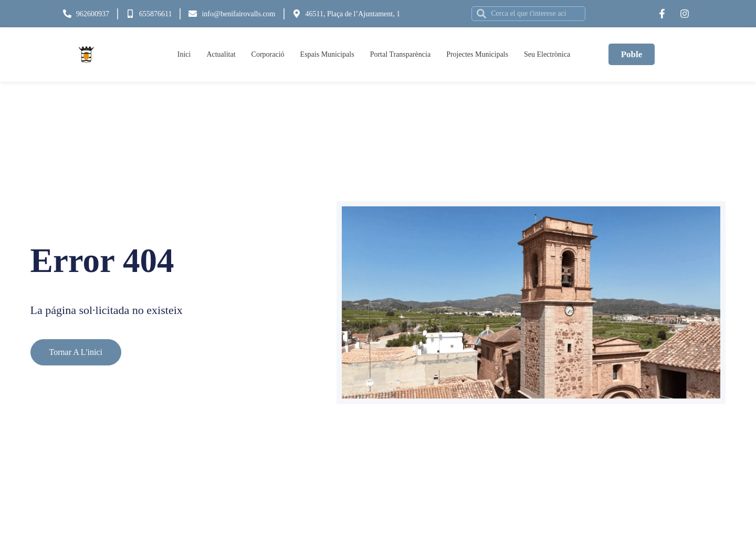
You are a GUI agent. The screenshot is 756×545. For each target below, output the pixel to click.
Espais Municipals (327, 54)
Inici (184, 54)
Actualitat (221, 54)
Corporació (268, 54)
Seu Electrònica (547, 54)
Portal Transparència (400, 54)
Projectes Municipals (477, 54)
